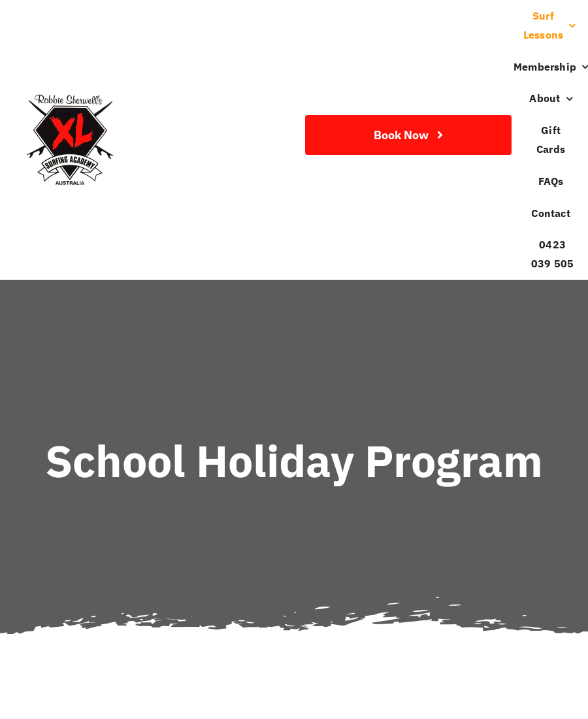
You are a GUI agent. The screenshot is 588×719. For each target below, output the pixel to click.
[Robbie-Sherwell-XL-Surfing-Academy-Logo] (69, 96)
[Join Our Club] (408, 135)
